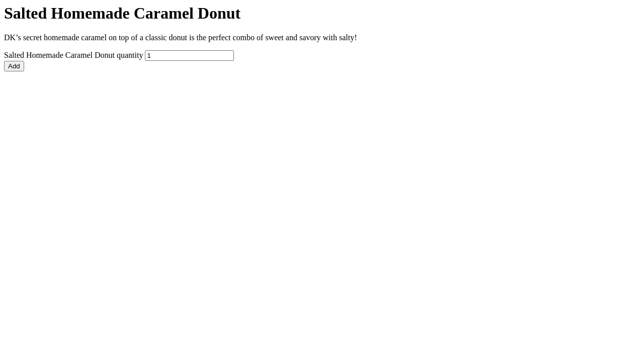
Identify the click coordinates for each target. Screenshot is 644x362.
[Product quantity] (189, 56)
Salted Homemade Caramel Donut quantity (73, 55)
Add (14, 66)
